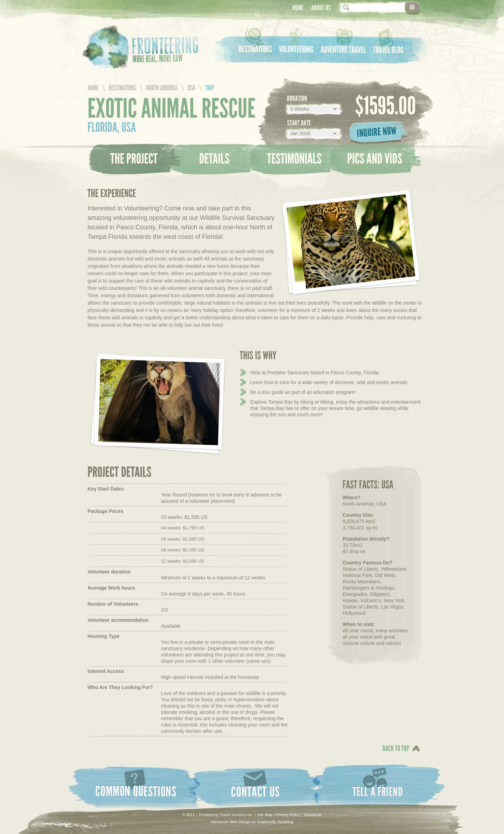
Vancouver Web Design (231, 822)
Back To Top (394, 753)
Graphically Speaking (275, 822)
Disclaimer (313, 815)
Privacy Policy (288, 815)
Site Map (265, 815)
